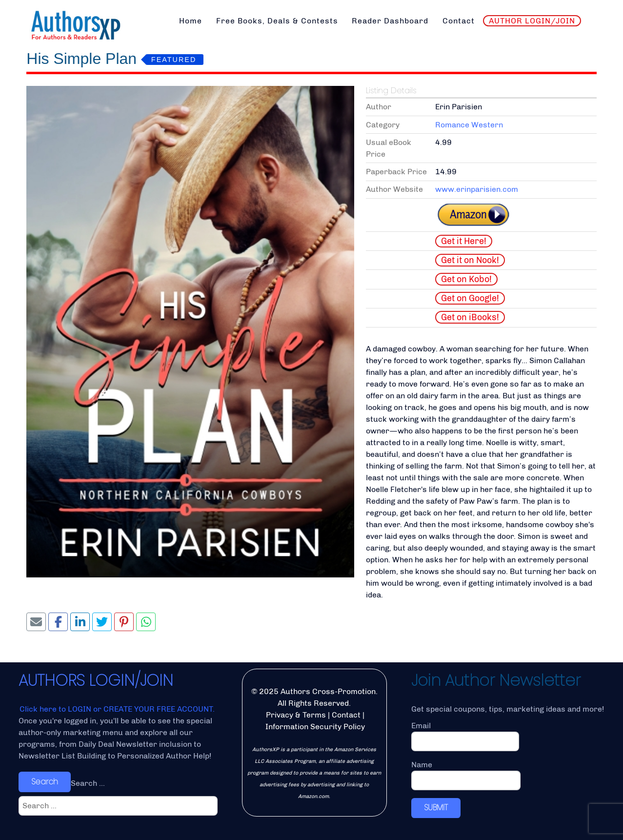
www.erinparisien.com (477, 189)
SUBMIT (436, 808)
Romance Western (469, 125)
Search (45, 782)
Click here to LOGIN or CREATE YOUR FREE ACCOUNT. (117, 709)
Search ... (88, 783)
